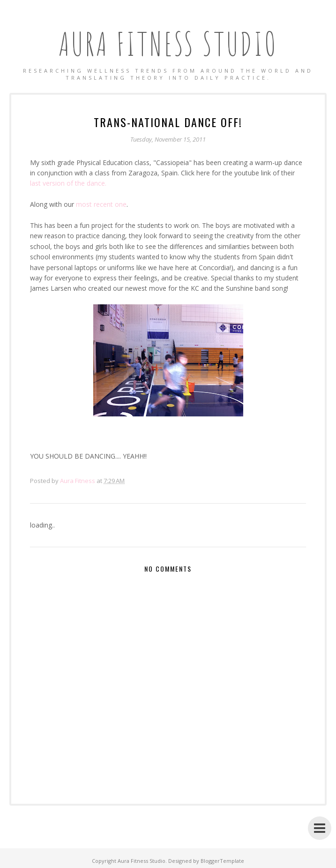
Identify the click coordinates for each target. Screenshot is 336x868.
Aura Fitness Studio (168, 44)
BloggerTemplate (222, 861)
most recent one (101, 204)
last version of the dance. (68, 183)
